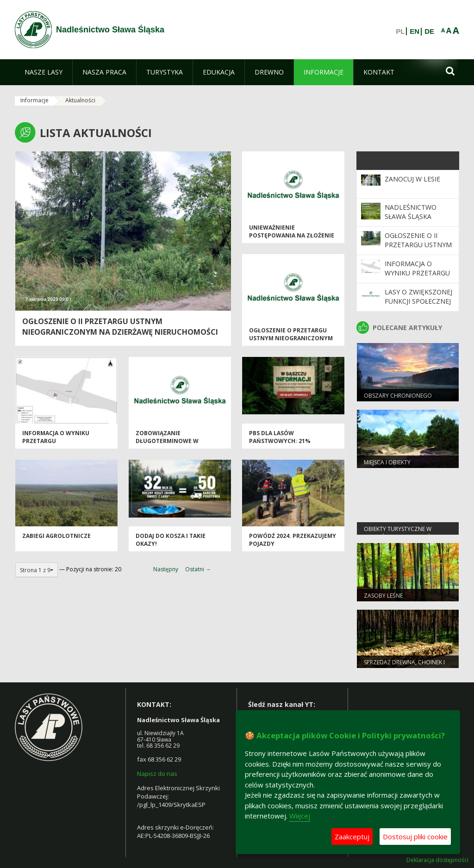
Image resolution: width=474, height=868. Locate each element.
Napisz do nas (157, 774)
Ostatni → (198, 569)
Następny (166, 569)
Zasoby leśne (383, 596)
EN (415, 31)
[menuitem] (44, 72)
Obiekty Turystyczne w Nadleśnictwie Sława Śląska (405, 533)
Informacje (34, 100)
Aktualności (80, 100)
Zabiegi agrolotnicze (56, 536)
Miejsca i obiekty (387, 462)
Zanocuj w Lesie (412, 179)
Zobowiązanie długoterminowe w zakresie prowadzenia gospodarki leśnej (171, 445)
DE (429, 31)
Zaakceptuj (352, 837)
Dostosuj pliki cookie (415, 837)
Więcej (300, 816)
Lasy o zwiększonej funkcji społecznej (418, 297)
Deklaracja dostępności (437, 860)
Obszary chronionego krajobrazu (398, 400)
